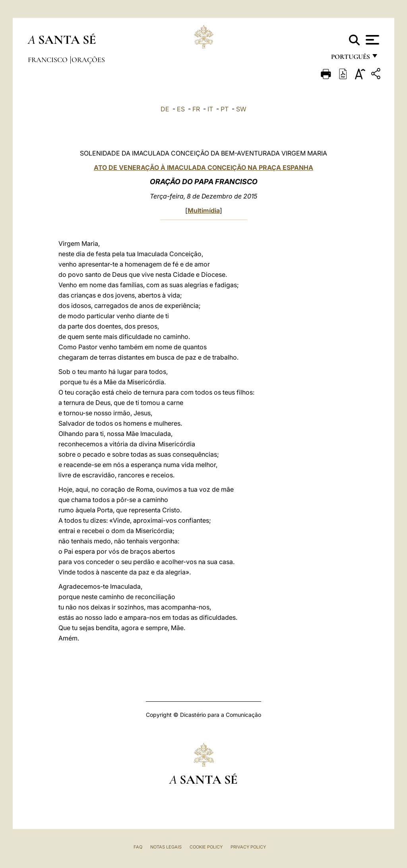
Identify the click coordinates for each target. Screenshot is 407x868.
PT (225, 109)
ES (181, 109)
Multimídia (204, 210)
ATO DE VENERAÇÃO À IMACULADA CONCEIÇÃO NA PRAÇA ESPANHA (203, 167)
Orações (88, 60)
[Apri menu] (371, 40)
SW (241, 109)
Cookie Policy (206, 847)
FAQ (138, 847)
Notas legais (166, 847)
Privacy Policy (248, 847)
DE (165, 109)
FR (196, 109)
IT (210, 109)
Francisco (48, 60)
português (350, 59)
